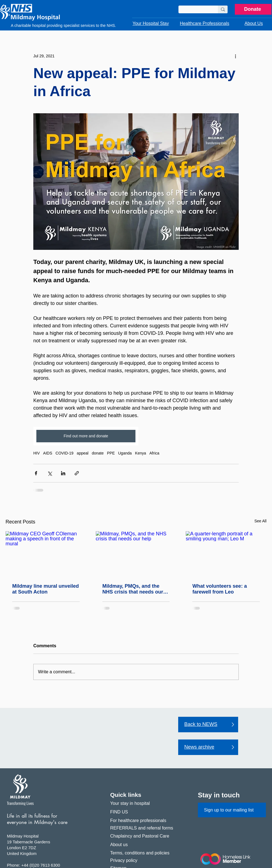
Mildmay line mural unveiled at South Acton (46, 589)
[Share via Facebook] (36, 473)
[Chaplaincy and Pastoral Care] (144, 836)
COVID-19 (65, 453)
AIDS (48, 453)
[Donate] (253, 9)
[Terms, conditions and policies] (144, 853)
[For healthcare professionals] (144, 821)
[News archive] (208, 747)
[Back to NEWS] (208, 725)
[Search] (194, 10)
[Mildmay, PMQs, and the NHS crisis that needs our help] (136, 554)
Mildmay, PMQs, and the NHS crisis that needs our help (133, 589)
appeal (83, 453)
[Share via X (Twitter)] (50, 473)
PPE (111, 453)
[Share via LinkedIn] (63, 473)
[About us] (144, 845)
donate (98, 453)
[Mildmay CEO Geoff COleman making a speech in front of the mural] (46, 554)
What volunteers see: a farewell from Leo (220, 589)
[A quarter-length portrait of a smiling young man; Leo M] (226, 554)
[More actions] (235, 56)
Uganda (125, 453)
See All (260, 521)
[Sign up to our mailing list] (232, 810)
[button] (151, 24)
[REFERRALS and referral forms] (144, 828)
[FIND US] (144, 812)
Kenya (141, 453)
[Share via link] (77, 473)
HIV (36, 453)
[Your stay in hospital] (144, 804)
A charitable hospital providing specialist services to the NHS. (63, 25)
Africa (154, 453)
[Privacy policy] (144, 861)
